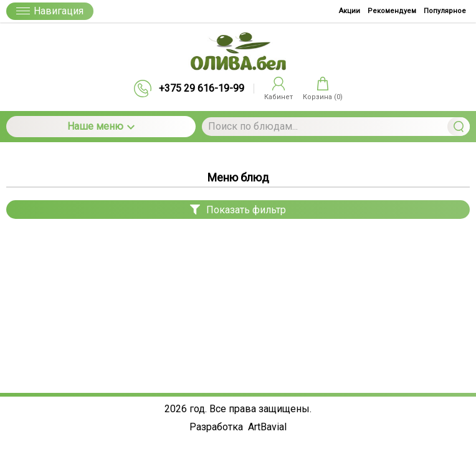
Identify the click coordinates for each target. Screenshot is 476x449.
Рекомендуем (392, 11)
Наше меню (101, 126)
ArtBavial (267, 427)
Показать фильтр (238, 210)
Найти (459, 127)
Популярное (445, 11)
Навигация (50, 11)
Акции (350, 11)
